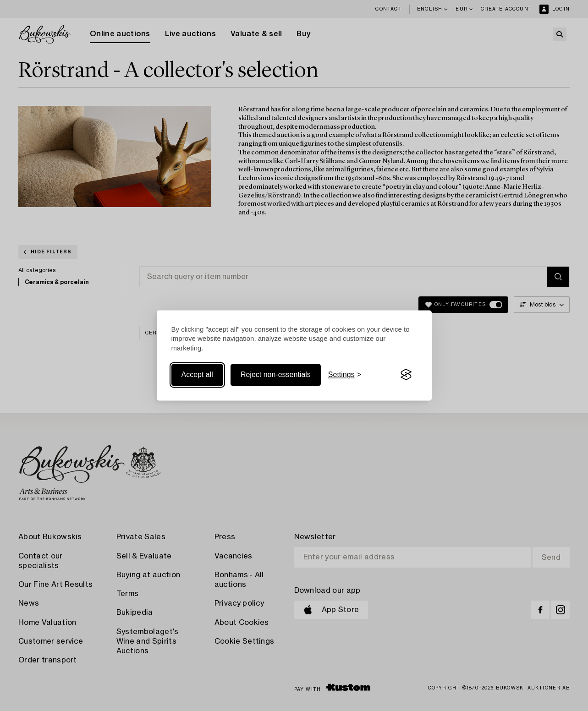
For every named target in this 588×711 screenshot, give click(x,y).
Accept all (197, 375)
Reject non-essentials (276, 375)
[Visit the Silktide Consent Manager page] (406, 375)
